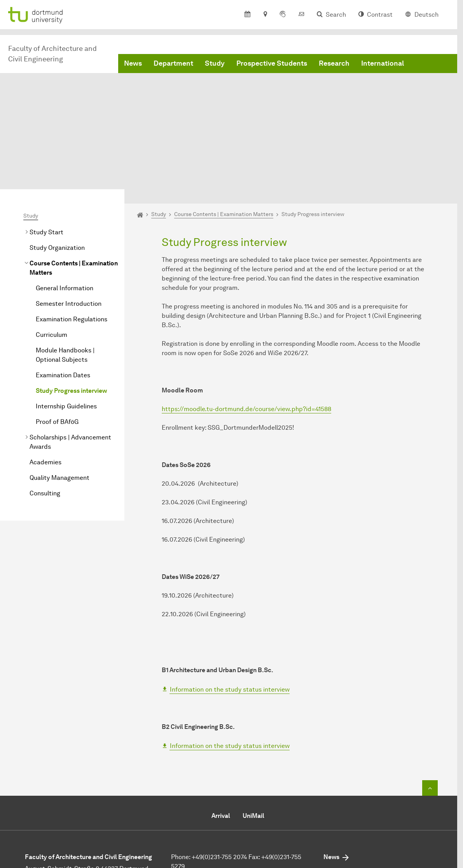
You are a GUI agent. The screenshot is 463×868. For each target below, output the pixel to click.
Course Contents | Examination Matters (74, 195)
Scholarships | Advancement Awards (70, 369)
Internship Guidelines (66, 333)
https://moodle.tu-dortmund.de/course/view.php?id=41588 (246, 336)
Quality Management (59, 405)
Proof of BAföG (57, 349)
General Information (65, 215)
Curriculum (52, 262)
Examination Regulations (72, 246)
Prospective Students (272, 63)
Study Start (46, 159)
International (383, 63)
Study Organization (57, 175)
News (133, 63)
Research (334, 63)
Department (173, 63)
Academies (45, 389)
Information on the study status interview (230, 616)
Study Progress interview (71, 318)
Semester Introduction (69, 231)
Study (215, 63)
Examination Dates (63, 302)
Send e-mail (188, 805)
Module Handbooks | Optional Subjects (65, 282)
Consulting (45, 420)
